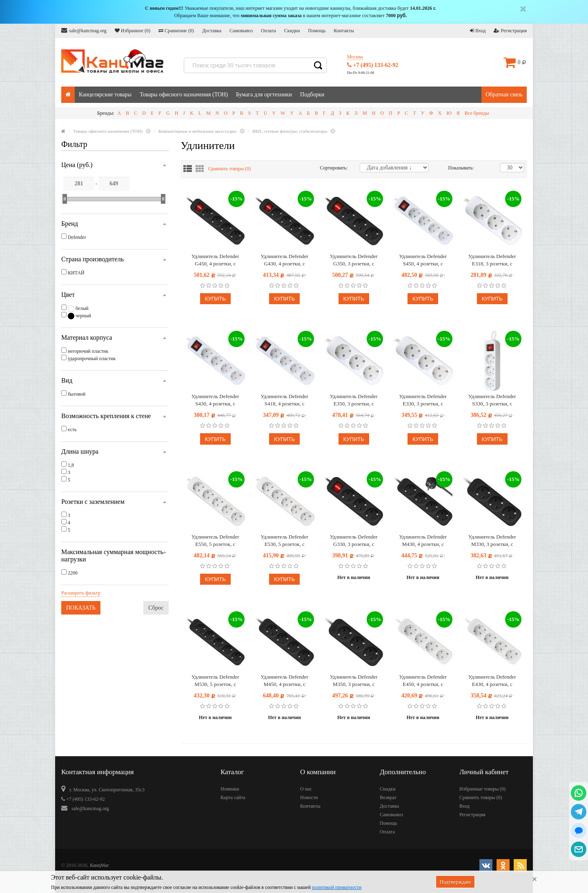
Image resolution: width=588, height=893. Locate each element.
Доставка (212, 31)
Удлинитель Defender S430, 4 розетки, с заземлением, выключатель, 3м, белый (215, 400)
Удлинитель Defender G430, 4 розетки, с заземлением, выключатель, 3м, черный (285, 260)
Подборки (312, 95)
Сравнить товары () (230, 169)
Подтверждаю (455, 882)
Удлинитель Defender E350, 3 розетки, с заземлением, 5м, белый (354, 400)
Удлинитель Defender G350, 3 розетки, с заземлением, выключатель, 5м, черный (354, 260)
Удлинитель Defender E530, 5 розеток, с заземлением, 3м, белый (285, 541)
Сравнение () (176, 31)
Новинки (230, 789)
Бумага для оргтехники (264, 95)
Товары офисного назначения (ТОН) (184, 95)
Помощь (317, 31)
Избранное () (133, 31)
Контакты (344, 31)
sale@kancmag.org (84, 30)
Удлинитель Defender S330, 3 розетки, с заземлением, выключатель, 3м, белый (492, 400)
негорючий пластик (88, 351)
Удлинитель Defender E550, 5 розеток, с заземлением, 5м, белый (215, 541)
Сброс (156, 608)
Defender (77, 237)
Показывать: (457, 168)
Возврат (388, 797)
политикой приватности (337, 887)
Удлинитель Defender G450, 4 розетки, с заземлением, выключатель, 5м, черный (215, 260)
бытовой (77, 394)
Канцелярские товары (105, 95)
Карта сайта (233, 797)
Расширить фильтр (81, 593)
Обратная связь (504, 95)
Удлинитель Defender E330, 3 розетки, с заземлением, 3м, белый (423, 400)
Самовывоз (241, 31)
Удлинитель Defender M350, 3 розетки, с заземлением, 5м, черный (354, 681)
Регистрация (510, 31)
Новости (309, 797)
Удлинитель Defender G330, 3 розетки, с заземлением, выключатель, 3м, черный (354, 541)
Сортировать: (334, 168)
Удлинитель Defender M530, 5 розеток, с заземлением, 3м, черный (215, 681)
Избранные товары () (482, 789)
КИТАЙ (76, 273)
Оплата (268, 31)
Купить (215, 299)
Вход (478, 31)
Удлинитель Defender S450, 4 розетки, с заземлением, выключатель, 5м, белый (423, 260)
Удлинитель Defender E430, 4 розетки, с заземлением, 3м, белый (492, 681)
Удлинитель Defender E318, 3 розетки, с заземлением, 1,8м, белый (492, 260)
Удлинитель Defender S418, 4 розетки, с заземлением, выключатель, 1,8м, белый (284, 400)
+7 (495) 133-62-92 (373, 65)
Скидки (292, 31)
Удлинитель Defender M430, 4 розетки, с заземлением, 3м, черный (423, 541)
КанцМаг (99, 865)
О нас (306, 789)
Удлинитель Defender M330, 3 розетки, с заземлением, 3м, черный (492, 541)
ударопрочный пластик (92, 359)
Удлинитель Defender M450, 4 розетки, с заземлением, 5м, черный (284, 681)
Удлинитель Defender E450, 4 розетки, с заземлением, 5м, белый (423, 681)
